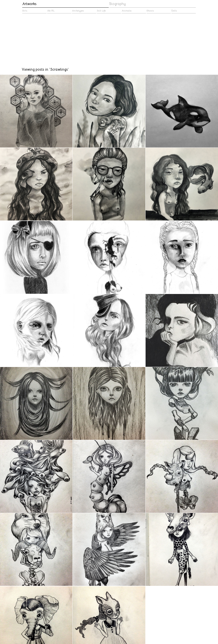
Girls (25, 11)
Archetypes (78, 11)
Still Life (101, 11)
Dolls (174, 11)
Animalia (127, 11)
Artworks (29, 4)
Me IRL (51, 11)
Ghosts (150, 11)
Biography (117, 4)
